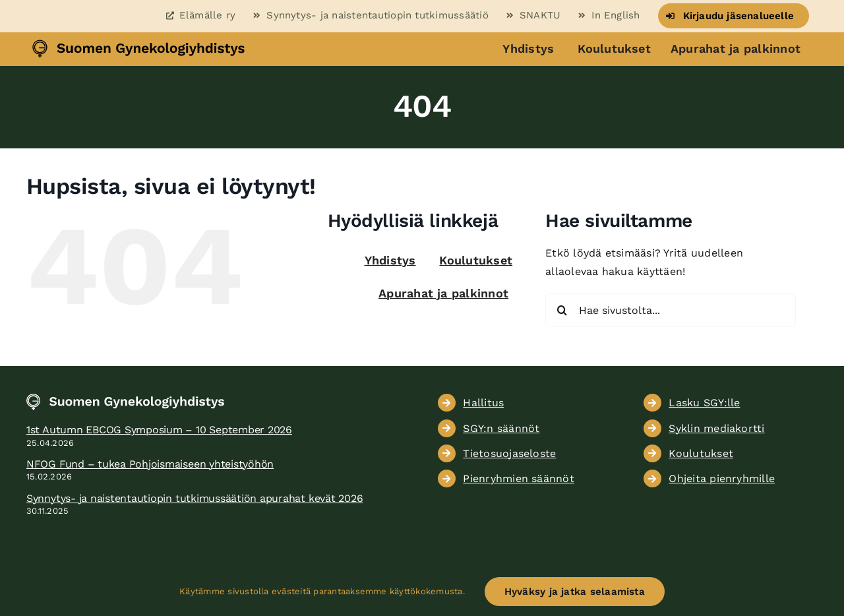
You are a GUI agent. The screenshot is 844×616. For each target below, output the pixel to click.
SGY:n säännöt (501, 428)
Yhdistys (528, 48)
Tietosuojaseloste (509, 453)
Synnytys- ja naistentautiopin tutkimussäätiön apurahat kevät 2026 (195, 498)
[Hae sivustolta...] (671, 310)
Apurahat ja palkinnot (736, 48)
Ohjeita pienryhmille (722, 478)
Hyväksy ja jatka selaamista (575, 592)
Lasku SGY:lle (704, 403)
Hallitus (483, 403)
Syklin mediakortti (716, 428)
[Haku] (562, 310)
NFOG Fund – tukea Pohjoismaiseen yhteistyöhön (150, 464)
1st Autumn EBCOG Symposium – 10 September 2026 (159, 430)
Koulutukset (614, 48)
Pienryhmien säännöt (519, 478)
